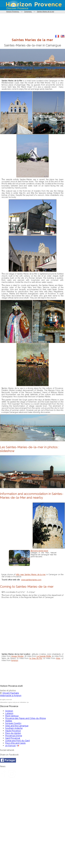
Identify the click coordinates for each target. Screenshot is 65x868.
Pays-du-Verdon (13, 733)
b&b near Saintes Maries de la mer (31, 574)
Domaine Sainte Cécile (39, 551)
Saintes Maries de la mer (45, 12)
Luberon (9, 713)
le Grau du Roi (36, 658)
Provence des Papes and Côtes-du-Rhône (25, 718)
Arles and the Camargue (17, 726)
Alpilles (9, 721)
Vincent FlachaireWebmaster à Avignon (11, 694)
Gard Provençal (13, 738)
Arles (58, 658)
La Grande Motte (44, 656)
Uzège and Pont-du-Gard (17, 741)
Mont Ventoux (12, 716)
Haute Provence (13, 731)
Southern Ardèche (14, 728)
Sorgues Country (13, 723)
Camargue (28, 12)
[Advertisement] (32, 24)
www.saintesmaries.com (31, 580)
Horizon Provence (12, 12)
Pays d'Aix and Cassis (15, 743)
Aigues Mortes (17, 656)
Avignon (15, 660)
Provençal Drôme (14, 736)
